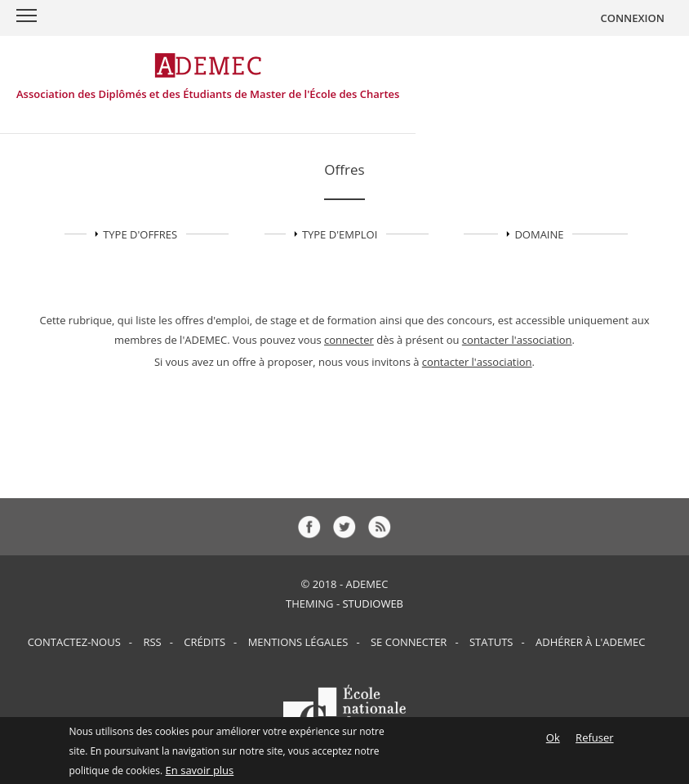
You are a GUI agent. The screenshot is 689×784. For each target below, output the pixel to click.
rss (380, 527)
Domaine (539, 234)
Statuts (491, 642)
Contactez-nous (74, 642)
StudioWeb (373, 604)
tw (344, 527)
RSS (152, 642)
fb (309, 527)
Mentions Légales (298, 642)
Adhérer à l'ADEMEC (590, 642)
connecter (349, 340)
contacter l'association (517, 340)
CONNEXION (632, 18)
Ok (553, 742)
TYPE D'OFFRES (140, 234)
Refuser (594, 742)
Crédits (204, 642)
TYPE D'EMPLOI (340, 234)
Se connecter (409, 642)
